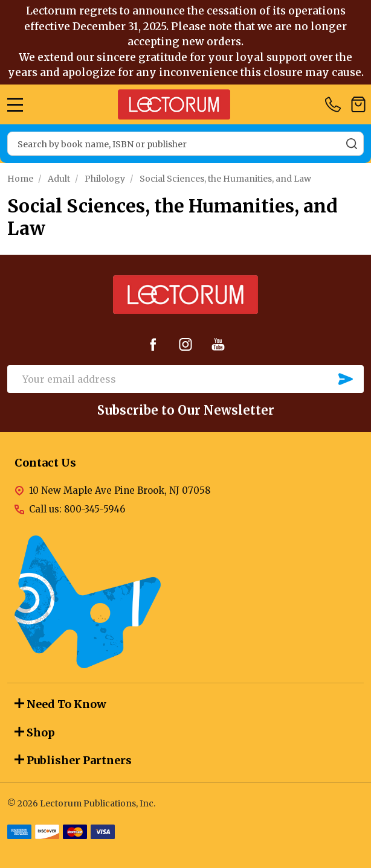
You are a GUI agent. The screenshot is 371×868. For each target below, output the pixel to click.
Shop (35, 732)
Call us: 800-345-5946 (77, 509)
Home (20, 179)
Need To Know (60, 704)
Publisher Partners (73, 760)
